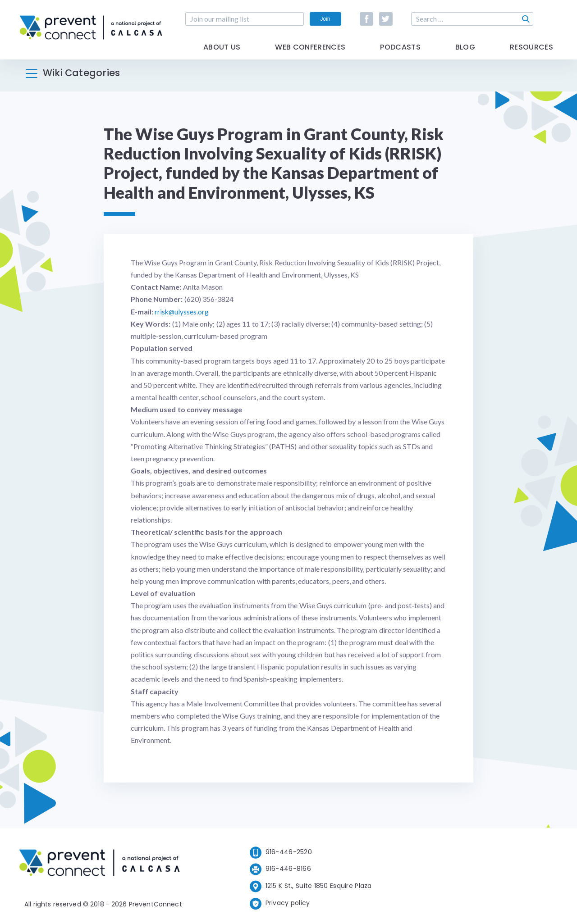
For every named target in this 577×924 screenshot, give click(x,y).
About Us (222, 55)
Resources (531, 55)
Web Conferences (310, 55)
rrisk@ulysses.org (182, 312)
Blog (465, 55)
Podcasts (400, 55)
